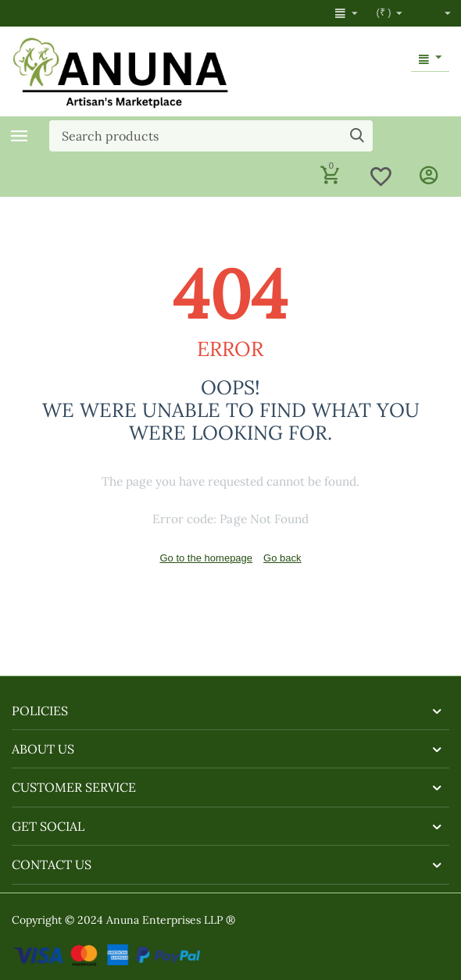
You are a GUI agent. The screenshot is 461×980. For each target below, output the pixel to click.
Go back (282, 558)
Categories (20, 136)
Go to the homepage (206, 558)
